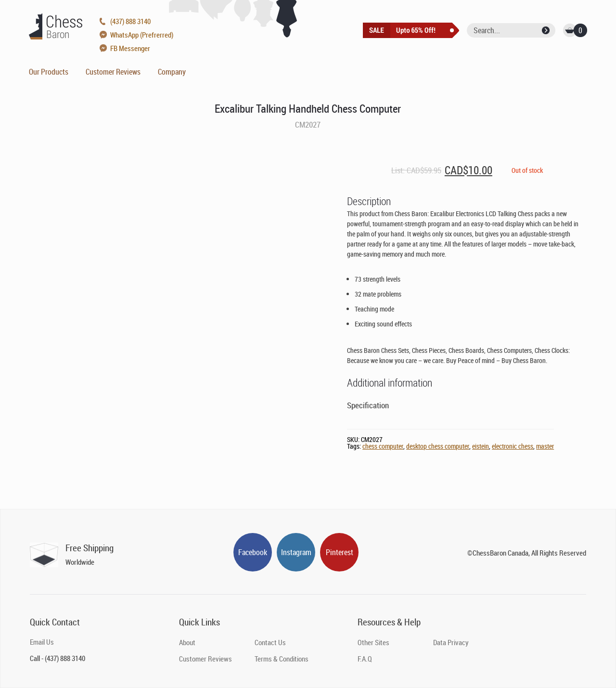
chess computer (383, 446)
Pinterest (340, 552)
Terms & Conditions (282, 659)
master (545, 446)
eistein (481, 446)
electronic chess (513, 446)
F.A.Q (365, 659)
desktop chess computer (438, 446)
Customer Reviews (113, 72)
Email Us (42, 642)
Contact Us (270, 642)
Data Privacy (451, 642)
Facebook (253, 552)
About (187, 642)
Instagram (296, 552)
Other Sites (373, 642)
